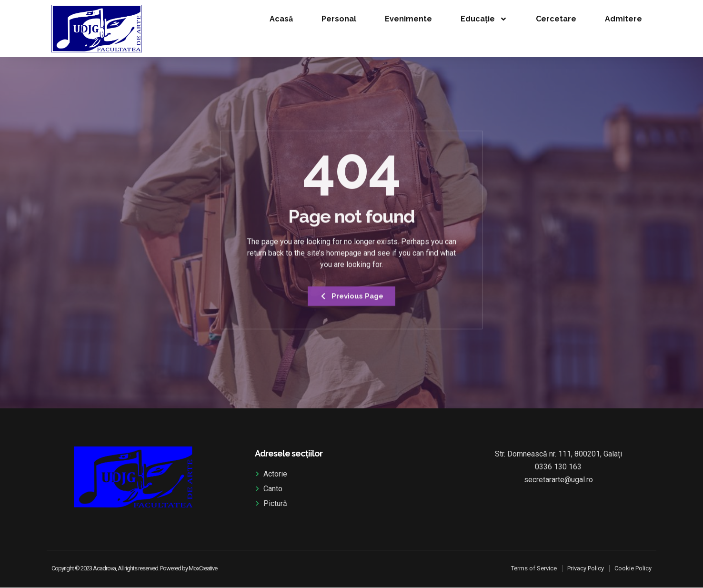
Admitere (623, 19)
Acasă (281, 19)
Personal (339, 19)
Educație (484, 19)
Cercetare (556, 19)
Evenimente (408, 19)
